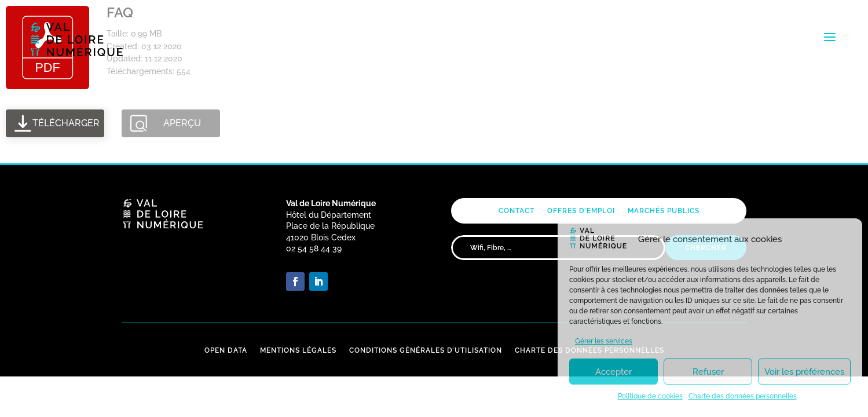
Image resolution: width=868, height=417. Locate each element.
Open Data (226, 350)
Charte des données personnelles (743, 396)
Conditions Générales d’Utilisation (426, 350)
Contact (517, 211)
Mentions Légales (298, 350)
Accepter (614, 372)
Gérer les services (604, 341)
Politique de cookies (650, 396)
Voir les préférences (804, 372)
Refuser (708, 372)
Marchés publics (664, 211)
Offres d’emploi (581, 211)
